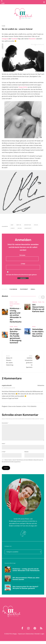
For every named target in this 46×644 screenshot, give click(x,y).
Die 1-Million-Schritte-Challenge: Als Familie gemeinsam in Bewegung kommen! (16, 336)
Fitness (16, 327)
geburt (13, 228)
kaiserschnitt (28, 228)
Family (3, 26)
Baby (12, 225)
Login (3, 3)
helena (20, 228)
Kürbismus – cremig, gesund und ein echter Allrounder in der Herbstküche (16, 315)
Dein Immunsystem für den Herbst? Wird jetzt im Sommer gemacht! (25, 591)
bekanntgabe (28, 225)
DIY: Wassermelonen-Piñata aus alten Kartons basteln (26, 582)
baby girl (19, 225)
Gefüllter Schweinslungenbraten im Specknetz (28, 361)
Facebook (14, 39)
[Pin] (24, 289)
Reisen (34, 328)
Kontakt (37, 637)
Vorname (22, 255)
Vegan (11, 306)
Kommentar (5, 423)
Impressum (21, 637)
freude (36, 225)
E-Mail (23, 264)
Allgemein (35, 302)
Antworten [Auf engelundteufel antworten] (41, 385)
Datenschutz (30, 637)
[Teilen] (13, 289)
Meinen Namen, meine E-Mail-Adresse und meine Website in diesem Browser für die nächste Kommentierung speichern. (23, 464)
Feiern (44, 302)
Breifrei (12, 302)
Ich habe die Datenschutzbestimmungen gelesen (21, 275)
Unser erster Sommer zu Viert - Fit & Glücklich (22, 406)
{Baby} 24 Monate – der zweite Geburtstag (10, 360)
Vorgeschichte (23, 87)
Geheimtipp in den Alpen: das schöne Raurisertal (38, 334)
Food (16, 302)
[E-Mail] (33, 289)
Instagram (5, 39)
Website (26, 455)
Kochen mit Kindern (15, 304)
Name (4, 446)
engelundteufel (7, 385)
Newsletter (32, 39)
